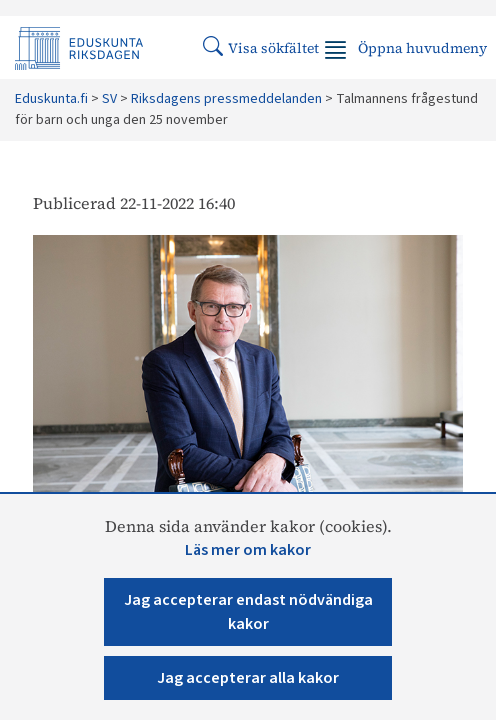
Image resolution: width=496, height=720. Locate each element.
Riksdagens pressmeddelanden (226, 99)
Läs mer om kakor (248, 550)
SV (109, 99)
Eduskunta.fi (51, 99)
